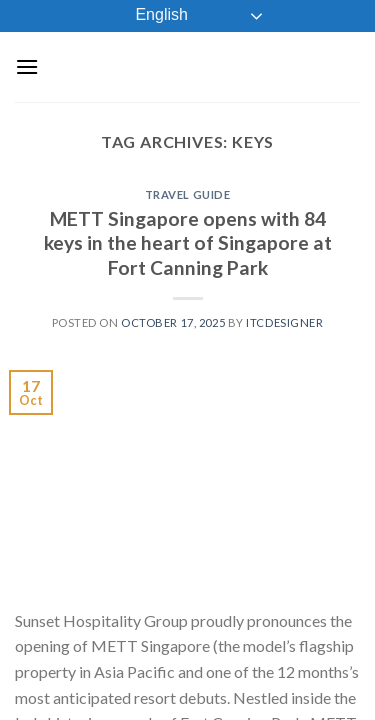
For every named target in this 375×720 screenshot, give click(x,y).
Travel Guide (188, 194)
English (147, 16)
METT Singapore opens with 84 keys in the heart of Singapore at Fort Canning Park (188, 243)
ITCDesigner (284, 322)
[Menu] (27, 66)
